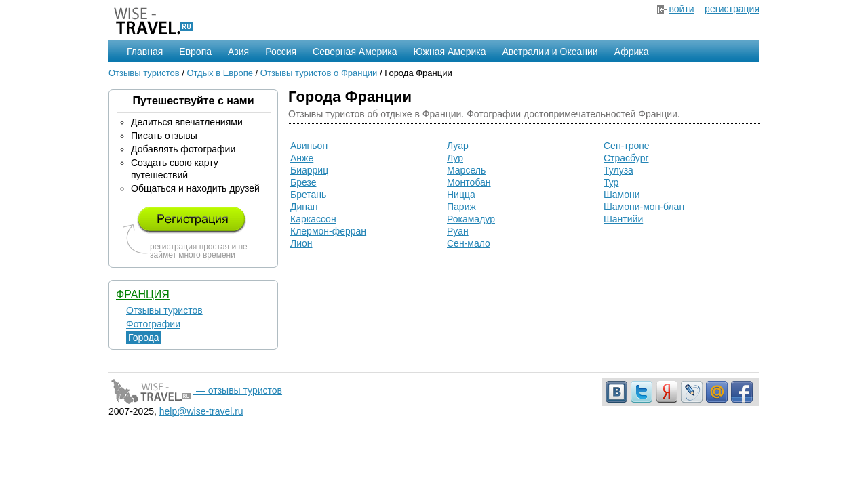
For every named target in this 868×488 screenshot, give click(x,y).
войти (681, 9)
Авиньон (309, 146)
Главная (145, 52)
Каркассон (313, 219)
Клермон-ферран (328, 231)
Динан (304, 207)
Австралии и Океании (550, 52)
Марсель (466, 170)
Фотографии (153, 324)
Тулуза (618, 170)
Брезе (303, 182)
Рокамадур (471, 219)
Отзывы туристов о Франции (319, 73)
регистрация (732, 9)
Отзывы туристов (144, 73)
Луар (458, 146)
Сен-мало (469, 243)
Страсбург (626, 158)
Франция (143, 294)
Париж (461, 207)
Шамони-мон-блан (644, 207)
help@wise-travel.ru (201, 411)
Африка (632, 52)
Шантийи (623, 219)
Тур (611, 182)
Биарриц (309, 170)
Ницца (461, 195)
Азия (238, 52)
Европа (195, 52)
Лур (455, 158)
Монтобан (469, 182)
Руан (458, 231)
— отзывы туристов (195, 390)
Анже (302, 158)
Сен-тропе (627, 146)
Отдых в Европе (220, 73)
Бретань (308, 195)
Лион (301, 243)
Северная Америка (355, 52)
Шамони (622, 195)
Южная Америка (449, 52)
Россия (281, 52)
